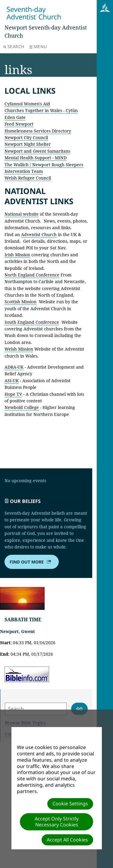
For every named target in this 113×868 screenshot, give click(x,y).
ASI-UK (12, 381)
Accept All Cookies (67, 840)
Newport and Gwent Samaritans (37, 151)
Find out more (31, 562)
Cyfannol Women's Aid (27, 104)
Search (14, 47)
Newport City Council (26, 137)
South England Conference (32, 322)
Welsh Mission (19, 349)
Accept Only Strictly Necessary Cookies (57, 821)
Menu (38, 47)
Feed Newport (19, 124)
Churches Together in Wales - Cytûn (41, 110)
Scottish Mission (20, 302)
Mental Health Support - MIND (36, 158)
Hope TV (13, 394)
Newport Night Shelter (28, 144)
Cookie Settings (70, 804)
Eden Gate (15, 117)
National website (22, 214)
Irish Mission (17, 255)
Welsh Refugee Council (28, 178)
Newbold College (22, 407)
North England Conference (32, 275)
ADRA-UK (14, 367)
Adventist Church (39, 234)
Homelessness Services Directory (38, 131)
